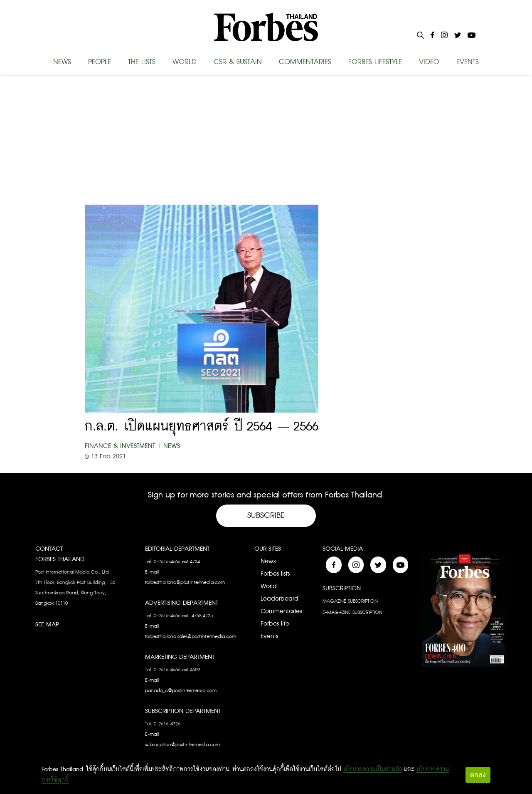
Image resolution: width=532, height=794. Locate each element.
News (172, 446)
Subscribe (266, 516)
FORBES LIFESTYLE (375, 62)
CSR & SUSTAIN (238, 62)
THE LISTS (142, 62)
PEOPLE (100, 62)
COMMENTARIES (305, 62)
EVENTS (468, 62)
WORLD (185, 62)
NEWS (62, 62)
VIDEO (429, 62)
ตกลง (478, 775)
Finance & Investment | (123, 446)
